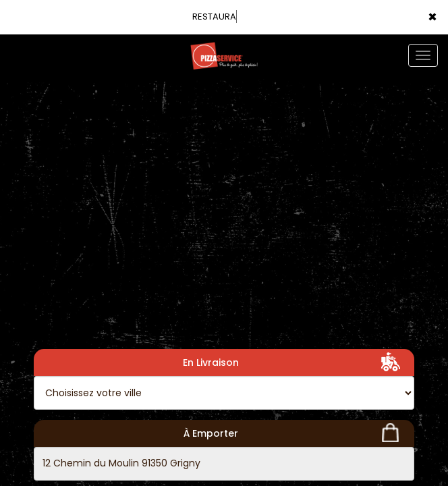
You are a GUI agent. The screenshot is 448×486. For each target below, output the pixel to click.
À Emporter (294, 433)
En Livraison (294, 362)
